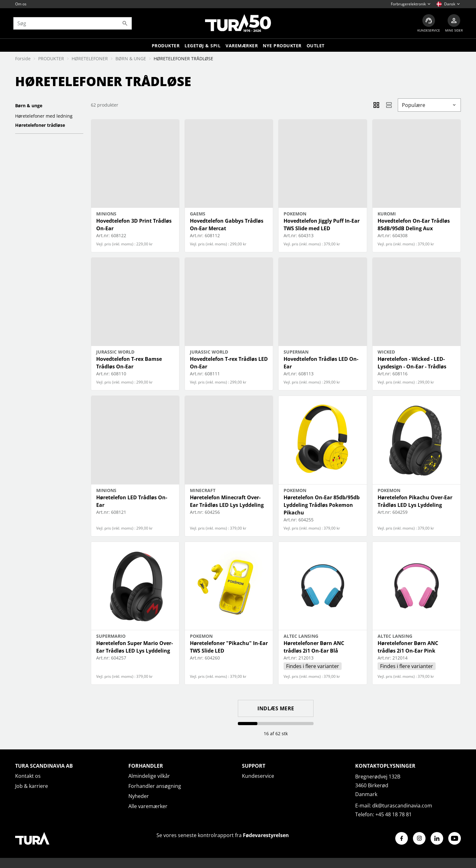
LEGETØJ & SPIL (203, 47)
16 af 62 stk (276, 733)
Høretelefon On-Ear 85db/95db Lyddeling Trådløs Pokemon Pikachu (322, 505)
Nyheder (139, 796)
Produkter (166, 47)
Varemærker (242, 47)
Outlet (316, 47)
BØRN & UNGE (131, 59)
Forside (23, 59)
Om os (21, 4)
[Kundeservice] (427, 24)
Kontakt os (28, 776)
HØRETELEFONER (90, 59)
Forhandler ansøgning (155, 786)
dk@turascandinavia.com (402, 806)
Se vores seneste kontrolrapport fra (223, 835)
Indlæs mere (276, 708)
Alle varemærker (148, 806)
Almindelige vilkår (149, 776)
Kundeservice (258, 776)
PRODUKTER (51, 59)
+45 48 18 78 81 (394, 814)
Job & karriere (32, 786)
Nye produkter (282, 47)
